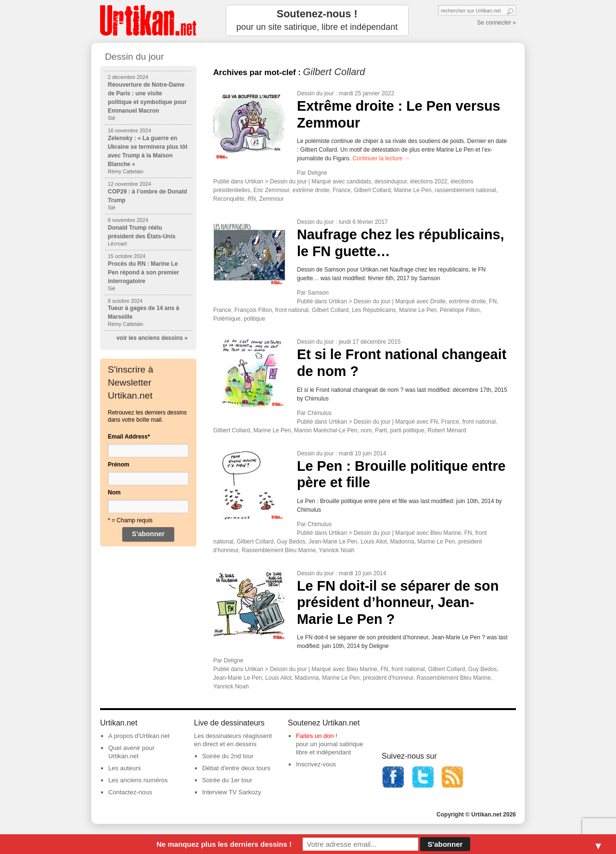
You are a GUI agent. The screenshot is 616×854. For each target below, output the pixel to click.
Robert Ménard (447, 430)
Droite (438, 301)
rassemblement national (465, 190)
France (341, 190)
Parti (381, 430)
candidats (359, 181)
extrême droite (311, 190)
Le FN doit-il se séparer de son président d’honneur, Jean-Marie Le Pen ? (398, 602)
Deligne (317, 173)
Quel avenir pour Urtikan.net (131, 752)
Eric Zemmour (271, 190)
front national (292, 310)
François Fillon (253, 310)
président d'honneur (388, 678)
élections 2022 (429, 181)
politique (254, 319)
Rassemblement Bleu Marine (279, 550)
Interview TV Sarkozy (232, 792)
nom (366, 430)
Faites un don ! (317, 736)
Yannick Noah (337, 550)
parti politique (407, 430)
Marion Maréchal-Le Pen (326, 430)
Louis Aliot (374, 542)
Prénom (119, 465)
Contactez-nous (130, 792)
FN (493, 301)
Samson (318, 293)
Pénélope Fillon (460, 310)
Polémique (227, 319)
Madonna (402, 542)
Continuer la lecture (381, 158)
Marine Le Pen (413, 190)
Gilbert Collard (372, 190)
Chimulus (320, 413)
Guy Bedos (291, 542)
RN (251, 199)
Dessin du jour (315, 93)
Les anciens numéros (138, 780)
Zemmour (271, 199)
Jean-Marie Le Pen (333, 542)
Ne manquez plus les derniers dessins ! (224, 844)
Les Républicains (374, 310)
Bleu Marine (446, 533)
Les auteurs (125, 768)
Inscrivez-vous (316, 764)
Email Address (129, 437)
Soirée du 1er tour (227, 780)
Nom (114, 492)
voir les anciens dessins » (152, 338)
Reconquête (229, 199)
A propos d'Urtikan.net (139, 736)
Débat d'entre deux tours (236, 768)
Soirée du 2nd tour (228, 756)
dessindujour (391, 181)
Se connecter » (496, 23)
